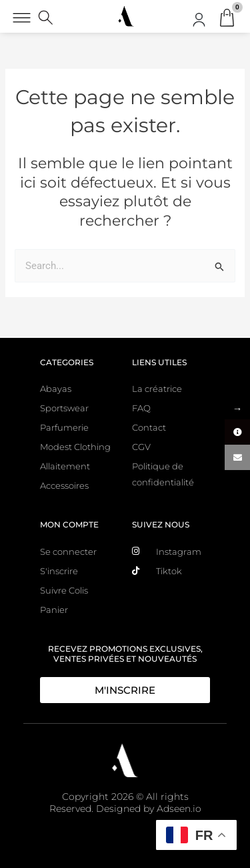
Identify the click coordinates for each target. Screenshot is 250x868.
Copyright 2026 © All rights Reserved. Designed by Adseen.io (125, 803)
